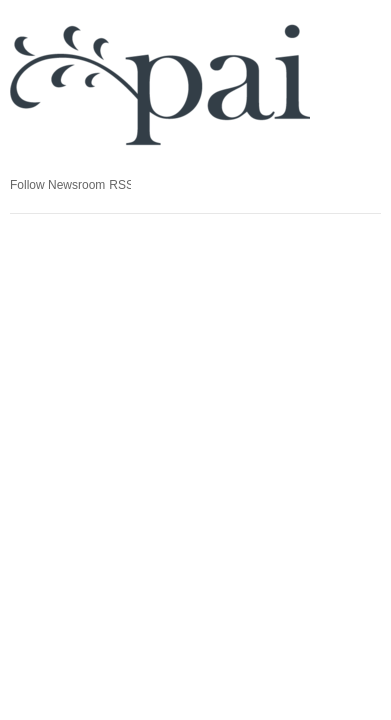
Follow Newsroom (57, 185)
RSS (120, 185)
